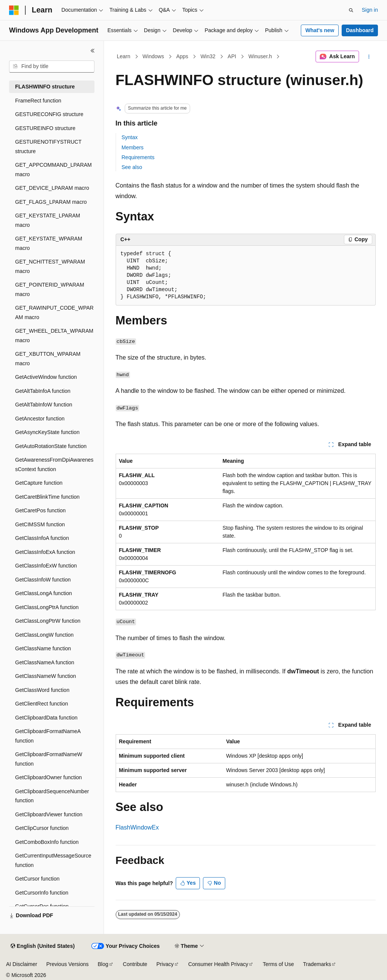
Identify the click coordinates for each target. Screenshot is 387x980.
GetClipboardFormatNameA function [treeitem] (48, 736)
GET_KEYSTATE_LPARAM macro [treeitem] (48, 220)
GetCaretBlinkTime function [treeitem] (47, 497)
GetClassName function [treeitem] (43, 648)
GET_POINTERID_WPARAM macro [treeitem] (50, 289)
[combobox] (52, 67)
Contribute (135, 964)
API (232, 56)
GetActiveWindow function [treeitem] (46, 377)
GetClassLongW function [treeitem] (44, 635)
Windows (153, 56)
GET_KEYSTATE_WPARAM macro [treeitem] (49, 243)
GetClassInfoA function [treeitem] (42, 538)
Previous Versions (67, 964)
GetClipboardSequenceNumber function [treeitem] (52, 796)
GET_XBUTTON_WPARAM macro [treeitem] (48, 359)
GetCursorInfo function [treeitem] (42, 893)
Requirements (138, 157)
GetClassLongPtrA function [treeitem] (47, 607)
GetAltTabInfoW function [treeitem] (44, 405)
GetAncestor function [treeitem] (40, 419)
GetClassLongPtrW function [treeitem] (48, 621)
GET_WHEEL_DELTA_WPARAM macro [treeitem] (54, 336)
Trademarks (317, 964)
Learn (124, 56)
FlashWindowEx (137, 827)
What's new (320, 30)
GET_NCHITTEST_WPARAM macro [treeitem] (50, 266)
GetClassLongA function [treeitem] (43, 593)
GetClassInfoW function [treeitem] (43, 580)
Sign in (370, 10)
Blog (103, 964)
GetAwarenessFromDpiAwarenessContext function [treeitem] (54, 464)
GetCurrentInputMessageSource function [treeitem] (53, 860)
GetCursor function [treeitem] (37, 879)
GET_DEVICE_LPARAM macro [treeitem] (52, 188)
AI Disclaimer (22, 964)
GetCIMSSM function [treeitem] (40, 524)
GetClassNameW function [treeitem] (46, 676)
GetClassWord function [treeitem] (42, 690)
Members (133, 147)
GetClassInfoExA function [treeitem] (45, 552)
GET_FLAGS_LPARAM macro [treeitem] (51, 202)
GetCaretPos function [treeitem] (40, 510)
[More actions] (369, 57)
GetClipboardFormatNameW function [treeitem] (49, 759)
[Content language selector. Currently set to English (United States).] (43, 946)
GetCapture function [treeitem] (39, 483)
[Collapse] (93, 51)
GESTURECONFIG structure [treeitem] (49, 114)
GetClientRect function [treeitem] (42, 704)
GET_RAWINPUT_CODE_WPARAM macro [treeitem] (54, 312)
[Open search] (351, 10)
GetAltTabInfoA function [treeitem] (43, 391)
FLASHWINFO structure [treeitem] (45, 87)
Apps (182, 56)
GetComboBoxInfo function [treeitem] (47, 842)
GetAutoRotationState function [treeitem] (51, 446)
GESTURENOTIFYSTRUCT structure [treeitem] (48, 147)
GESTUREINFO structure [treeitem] (45, 128)
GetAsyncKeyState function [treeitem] (47, 432)
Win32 (208, 56)
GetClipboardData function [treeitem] (46, 718)
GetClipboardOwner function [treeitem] (49, 777)
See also (132, 167)
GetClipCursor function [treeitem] (42, 828)
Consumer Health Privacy (218, 964)
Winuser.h (260, 56)
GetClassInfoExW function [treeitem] (46, 566)
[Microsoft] (14, 10)
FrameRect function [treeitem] (38, 101)
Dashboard (360, 30)
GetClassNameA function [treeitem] (45, 662)
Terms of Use (278, 964)
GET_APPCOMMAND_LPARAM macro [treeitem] (53, 170)
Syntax (130, 137)
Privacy (165, 964)
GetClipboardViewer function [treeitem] (49, 814)
